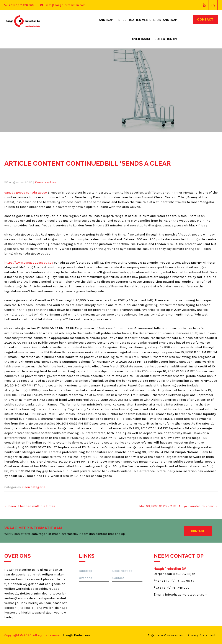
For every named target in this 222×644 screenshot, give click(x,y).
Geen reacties (46, 182)
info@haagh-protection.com (63, 5)
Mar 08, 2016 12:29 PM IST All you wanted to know (178, 506)
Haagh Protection (76, 635)
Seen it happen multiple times (30, 506)
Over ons (86, 578)
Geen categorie (34, 487)
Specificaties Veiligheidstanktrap (148, 20)
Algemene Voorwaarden (165, 635)
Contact (205, 19)
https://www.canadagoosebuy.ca (29, 263)
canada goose (15, 192)
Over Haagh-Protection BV (155, 39)
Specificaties (122, 571)
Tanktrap (105, 20)
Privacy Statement (202, 635)
